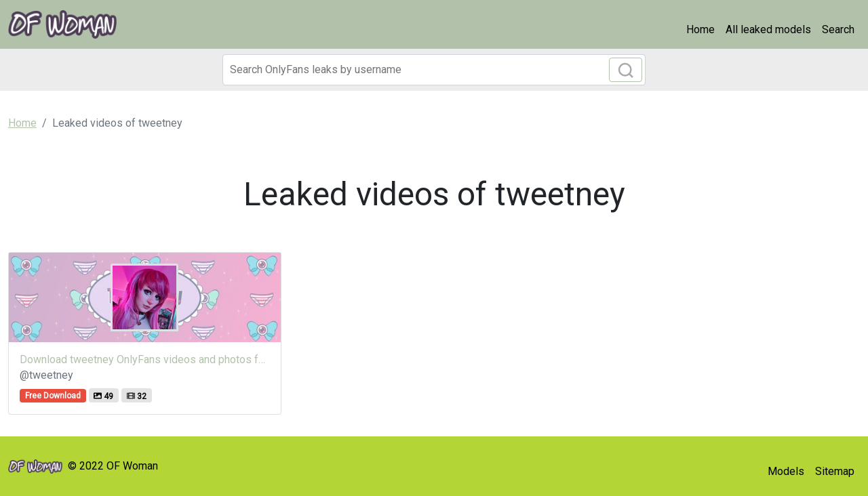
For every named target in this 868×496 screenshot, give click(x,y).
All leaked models (768, 29)
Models (786, 471)
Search (838, 29)
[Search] (434, 70)
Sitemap (835, 471)
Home (701, 29)
